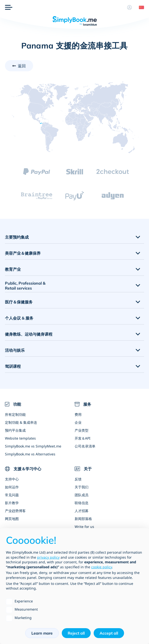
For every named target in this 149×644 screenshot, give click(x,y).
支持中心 (12, 479)
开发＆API (83, 438)
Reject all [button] (76, 633)
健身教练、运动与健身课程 (29, 334)
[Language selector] (140, 7)
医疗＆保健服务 (19, 302)
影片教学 (12, 503)
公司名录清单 (85, 446)
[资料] (129, 7)
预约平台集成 (15, 430)
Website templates (20, 438)
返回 (22, 66)
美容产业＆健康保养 (23, 253)
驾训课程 (13, 366)
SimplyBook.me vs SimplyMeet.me (33, 446)
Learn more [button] (42, 633)
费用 (78, 414)
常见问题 (12, 495)
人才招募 (82, 511)
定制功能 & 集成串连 (21, 422)
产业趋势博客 (15, 511)
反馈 (78, 479)
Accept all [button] (109, 633)
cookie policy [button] (102, 567)
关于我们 (82, 487)
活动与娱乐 (15, 350)
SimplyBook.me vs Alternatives (30, 454)
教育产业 (13, 269)
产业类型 (82, 430)
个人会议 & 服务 (19, 318)
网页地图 (12, 519)
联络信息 (82, 503)
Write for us (84, 527)
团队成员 (82, 495)
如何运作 (12, 487)
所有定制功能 (15, 414)
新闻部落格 (83, 519)
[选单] (9, 7)
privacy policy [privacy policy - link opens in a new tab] (48, 557)
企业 (78, 422)
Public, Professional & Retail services (25, 286)
